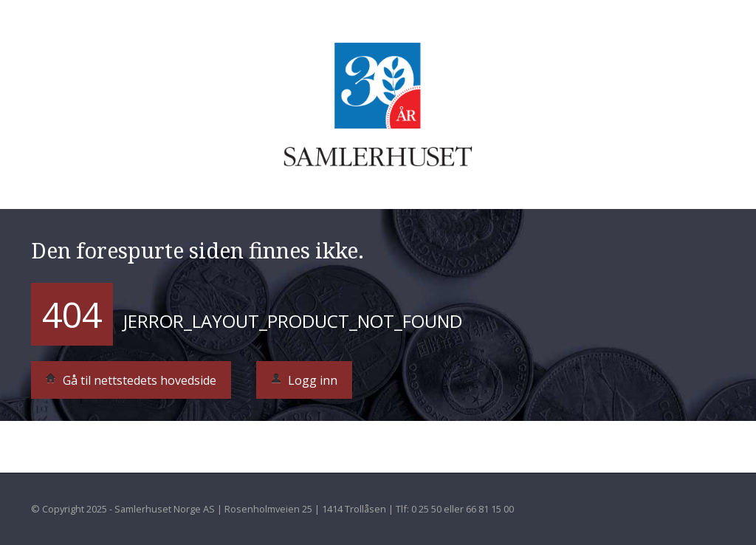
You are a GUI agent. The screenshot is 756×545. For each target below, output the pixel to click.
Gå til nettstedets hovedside (131, 380)
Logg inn (304, 380)
